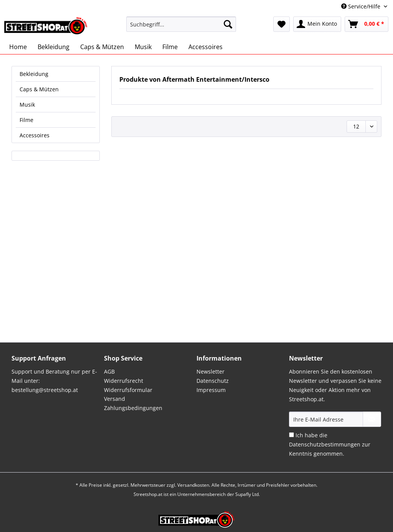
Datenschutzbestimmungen (325, 444)
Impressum (211, 390)
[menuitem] (181, 28)
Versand (115, 399)
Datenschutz (213, 381)
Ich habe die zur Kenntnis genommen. (330, 444)
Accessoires (35, 135)
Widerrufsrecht (124, 381)
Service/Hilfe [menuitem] (362, 6)
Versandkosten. (194, 485)
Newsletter (211, 371)
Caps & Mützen (39, 89)
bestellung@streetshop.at (45, 390)
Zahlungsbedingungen (133, 408)
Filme (26, 120)
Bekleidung (34, 74)
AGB (109, 371)
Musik (27, 105)
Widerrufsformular (128, 390)
